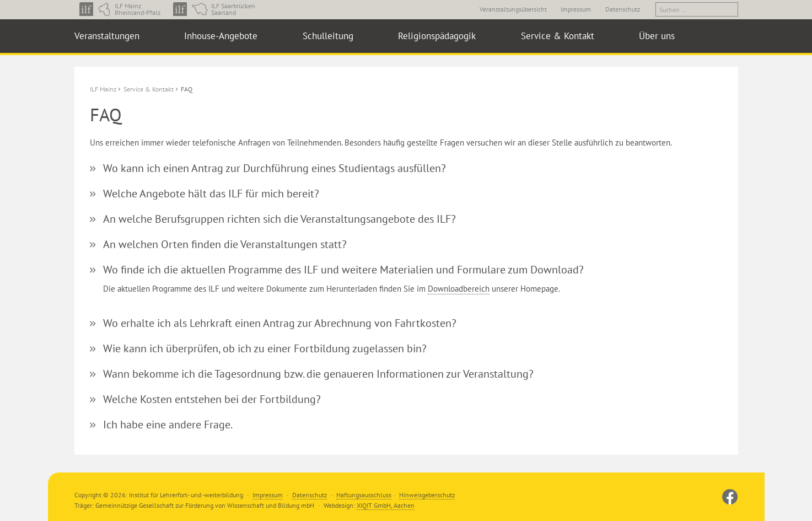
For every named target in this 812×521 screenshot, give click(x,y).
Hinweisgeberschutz (427, 495)
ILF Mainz (103, 89)
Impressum (576, 9)
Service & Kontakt (558, 36)
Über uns (657, 36)
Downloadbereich (459, 289)
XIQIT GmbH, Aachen (386, 505)
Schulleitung (328, 36)
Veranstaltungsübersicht (513, 9)
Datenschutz (623, 9)
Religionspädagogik (437, 36)
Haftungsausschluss (364, 495)
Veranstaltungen (107, 36)
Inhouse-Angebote (221, 36)
